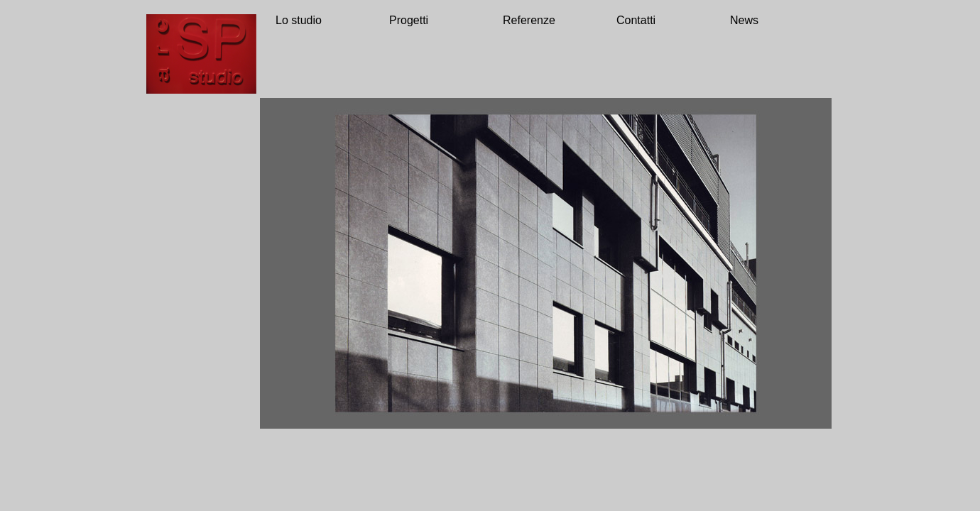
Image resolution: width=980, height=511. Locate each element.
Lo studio (299, 20)
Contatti (636, 20)
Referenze (529, 20)
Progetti (409, 20)
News (744, 20)
